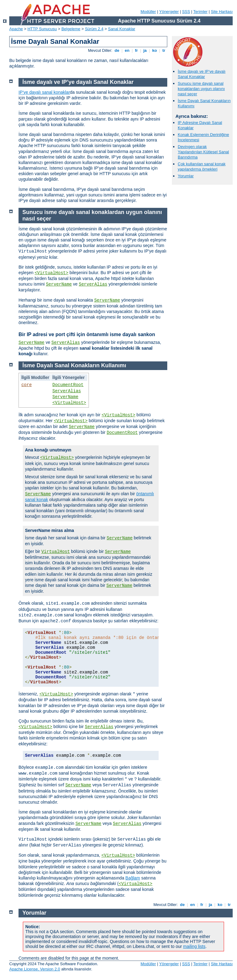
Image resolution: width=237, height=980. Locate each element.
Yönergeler (169, 12)
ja (145, 50)
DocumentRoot (68, 385)
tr (164, 50)
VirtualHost (56, 552)
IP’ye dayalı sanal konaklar (44, 92)
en (127, 50)
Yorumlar (186, 176)
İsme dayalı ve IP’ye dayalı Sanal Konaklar (202, 74)
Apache (16, 29)
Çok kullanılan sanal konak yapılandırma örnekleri (202, 167)
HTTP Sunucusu (42, 29)
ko (155, 50)
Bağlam (133, 878)
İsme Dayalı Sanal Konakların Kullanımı (74, 365)
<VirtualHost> (51, 273)
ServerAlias (93, 284)
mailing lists (194, 946)
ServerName (59, 284)
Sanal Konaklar (122, 29)
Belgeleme (71, 29)
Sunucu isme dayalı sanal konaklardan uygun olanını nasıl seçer (201, 89)
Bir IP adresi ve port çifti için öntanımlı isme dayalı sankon (87, 334)
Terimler (200, 12)
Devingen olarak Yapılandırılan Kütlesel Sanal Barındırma (203, 152)
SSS (186, 12)
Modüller (148, 12)
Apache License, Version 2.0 (35, 969)
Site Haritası (222, 12)
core (27, 385)
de (117, 50)
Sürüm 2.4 (94, 29)
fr (137, 50)
